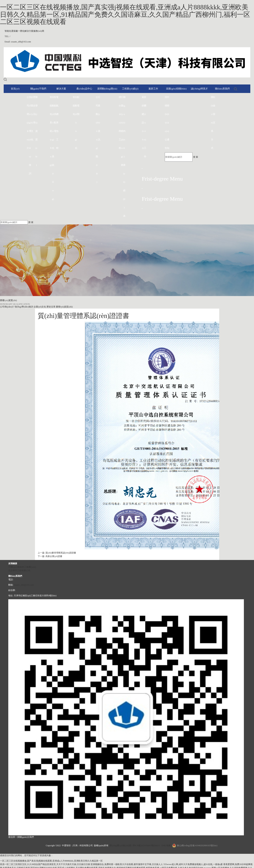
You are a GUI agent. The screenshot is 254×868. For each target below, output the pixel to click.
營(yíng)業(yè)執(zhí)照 (120, 845)
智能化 (74, 106)
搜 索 (196, 157)
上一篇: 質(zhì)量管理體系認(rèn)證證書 (57, 553)
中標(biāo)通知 (168, 123)
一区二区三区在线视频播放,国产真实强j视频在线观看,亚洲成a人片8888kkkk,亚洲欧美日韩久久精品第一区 (51, 861)
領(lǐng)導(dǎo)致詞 (30, 135)
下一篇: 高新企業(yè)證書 (50, 556)
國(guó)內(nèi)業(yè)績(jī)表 (124, 157)
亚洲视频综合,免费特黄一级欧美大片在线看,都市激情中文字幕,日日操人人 (127, 864)
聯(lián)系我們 (222, 89)
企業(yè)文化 (32, 118)
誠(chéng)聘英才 (199, 89)
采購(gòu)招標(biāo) (176, 89)
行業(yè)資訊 (99, 118)
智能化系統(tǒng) (51, 131)
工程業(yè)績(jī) (130, 89)
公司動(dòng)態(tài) (97, 140)
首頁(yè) (15, 89)
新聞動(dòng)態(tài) (107, 89)
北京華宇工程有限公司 (19, 570)
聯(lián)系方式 (212, 123)
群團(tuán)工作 (145, 127)
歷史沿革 (34, 110)
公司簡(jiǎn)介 (28, 123)
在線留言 (214, 110)
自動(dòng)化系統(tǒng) (53, 148)
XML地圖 (166, 845)
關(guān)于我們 (38, 89)
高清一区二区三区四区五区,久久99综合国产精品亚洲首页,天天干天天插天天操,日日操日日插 (45, 864)
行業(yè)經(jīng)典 (122, 131)
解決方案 (61, 89)
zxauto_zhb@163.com (24, 585)
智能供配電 (55, 114)
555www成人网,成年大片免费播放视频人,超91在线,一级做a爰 (193, 864)
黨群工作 (153, 89)
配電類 (78, 106)
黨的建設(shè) (143, 123)
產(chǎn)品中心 (84, 89)
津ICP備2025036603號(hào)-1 (146, 845)
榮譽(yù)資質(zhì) (36, 131)
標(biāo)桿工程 (120, 123)
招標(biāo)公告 (166, 123)
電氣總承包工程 (57, 123)
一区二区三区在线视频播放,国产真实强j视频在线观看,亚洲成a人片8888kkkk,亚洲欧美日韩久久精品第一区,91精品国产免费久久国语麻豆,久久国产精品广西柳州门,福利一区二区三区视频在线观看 (125, 14)
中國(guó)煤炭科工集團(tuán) (22, 567)
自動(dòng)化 (76, 123)
